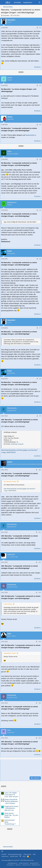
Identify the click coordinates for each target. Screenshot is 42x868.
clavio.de (18, 865)
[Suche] (39, 2)
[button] (2, 851)
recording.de (10, 865)
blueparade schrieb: (10, 653)
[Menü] (3, 2)
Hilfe (34, 854)
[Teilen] (37, 28)
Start (24, 856)
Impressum (5, 856)
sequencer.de (26, 865)
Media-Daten (14, 856)
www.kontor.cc (31, 135)
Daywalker (6, 16)
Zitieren (38, 67)
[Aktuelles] (35, 2)
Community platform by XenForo (18, 860)
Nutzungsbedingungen (15, 854)
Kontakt (4, 854)
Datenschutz (27, 854)
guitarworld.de (34, 863)
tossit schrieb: (8, 604)
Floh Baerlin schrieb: (10, 482)
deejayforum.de (36, 865)
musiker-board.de (23, 863)
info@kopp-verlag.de (17, 444)
